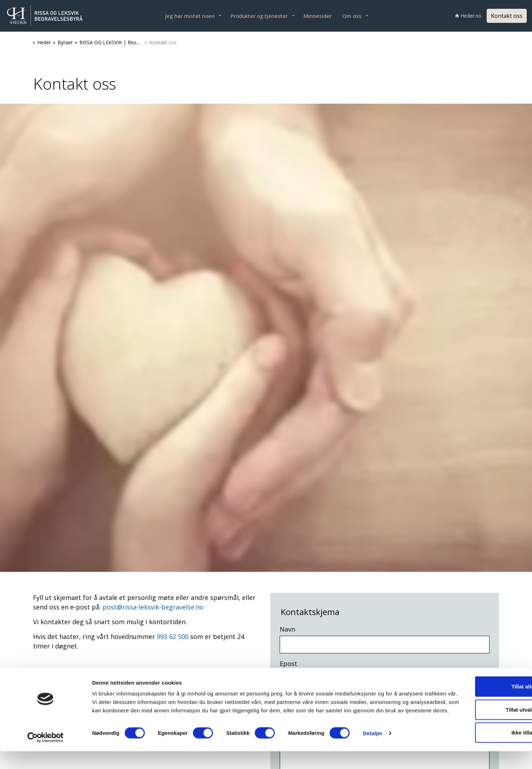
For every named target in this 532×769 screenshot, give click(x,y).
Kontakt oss (507, 16)
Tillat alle (473, 700)
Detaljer (373, 755)
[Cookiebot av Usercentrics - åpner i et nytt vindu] (46, 755)
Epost (288, 664)
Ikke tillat (473, 746)
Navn (287, 629)
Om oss (352, 16)
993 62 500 (173, 636)
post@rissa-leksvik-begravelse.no (153, 607)
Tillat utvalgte (473, 723)
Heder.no (468, 16)
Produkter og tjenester (259, 16)
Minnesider (318, 16)
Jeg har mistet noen (190, 16)
